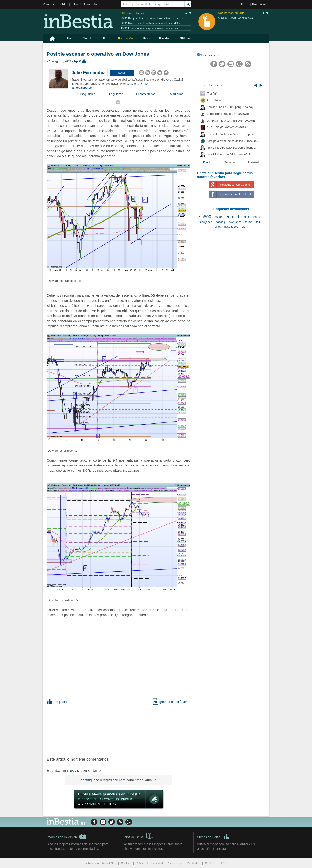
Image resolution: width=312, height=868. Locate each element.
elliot (218, 227)
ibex (257, 217)
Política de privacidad (149, 863)
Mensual (254, 162)
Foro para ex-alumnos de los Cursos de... (233, 141)
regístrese (110, 780)
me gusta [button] (57, 702)
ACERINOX (214, 100)
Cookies (126, 863)
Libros (146, 39)
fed (258, 222)
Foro (106, 39)
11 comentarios (146, 94)
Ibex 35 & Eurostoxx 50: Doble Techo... (231, 148)
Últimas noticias (132, 13)
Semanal (230, 162)
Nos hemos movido (231, 13)
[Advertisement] (119, 730)
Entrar (245, 5)
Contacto (210, 863)
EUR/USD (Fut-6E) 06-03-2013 (226, 127)
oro (246, 217)
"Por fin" (212, 94)
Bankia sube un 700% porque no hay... (231, 107)
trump (249, 222)
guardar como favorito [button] (172, 702)
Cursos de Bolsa (213, 836)
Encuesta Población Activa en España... (232, 134)
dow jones (235, 222)
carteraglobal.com (83, 88)
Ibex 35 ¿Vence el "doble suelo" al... (229, 155)
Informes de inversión (67, 836)
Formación (126, 39)
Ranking (165, 39)
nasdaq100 (231, 227)
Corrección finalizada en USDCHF (228, 114)
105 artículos (175, 94)
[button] (122, 73)
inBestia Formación (85, 5)
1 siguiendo (116, 94)
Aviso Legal (175, 863)
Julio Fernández (88, 72)
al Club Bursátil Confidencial (236, 18)
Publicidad (194, 863)
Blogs (70, 39)
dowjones (206, 222)
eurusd (232, 217)
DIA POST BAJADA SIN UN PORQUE (231, 121)
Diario (207, 162)
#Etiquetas (187, 39)
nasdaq (220, 222)
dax (218, 217)
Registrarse (260, 5)
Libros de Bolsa (138, 836)
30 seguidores (86, 94)
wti (244, 227)
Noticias (89, 39)
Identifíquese (89, 780)
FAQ (224, 863)
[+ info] (144, 84)
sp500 (205, 217)
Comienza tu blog (56, 5)
